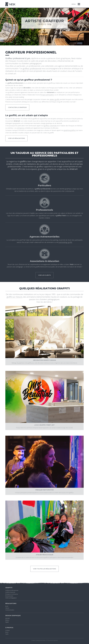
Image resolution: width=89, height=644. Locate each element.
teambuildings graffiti (65, 242)
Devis (7, 632)
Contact (8, 630)
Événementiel (9, 596)
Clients (7, 608)
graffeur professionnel (32, 68)
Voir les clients (44, 275)
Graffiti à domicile (10, 592)
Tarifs (7, 634)
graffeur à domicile (50, 126)
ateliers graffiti (55, 99)
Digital (7, 622)
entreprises (21, 128)
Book (7, 606)
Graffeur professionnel (12, 590)
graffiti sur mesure (14, 297)
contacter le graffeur (17, 107)
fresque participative (47, 95)
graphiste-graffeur (70, 130)
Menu (74, 4)
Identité (8, 618)
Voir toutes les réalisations (44, 569)
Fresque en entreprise (12, 594)
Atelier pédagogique (11, 598)
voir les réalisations (16, 138)
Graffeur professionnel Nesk (38, 640)
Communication (10, 610)
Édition (7, 620)
